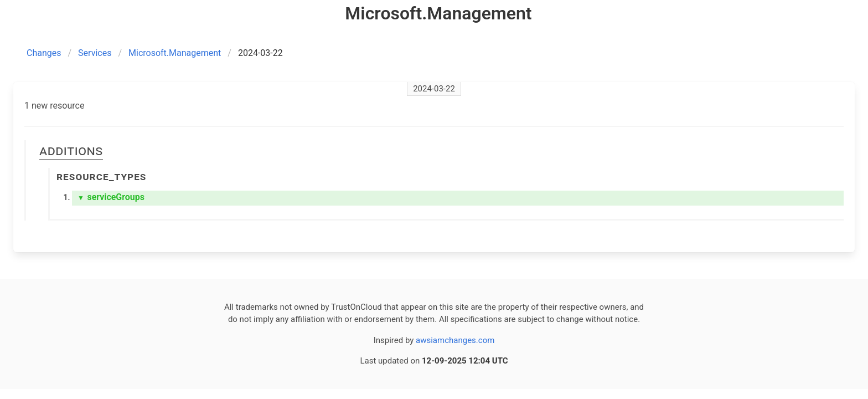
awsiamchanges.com (455, 340)
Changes (44, 53)
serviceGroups (111, 197)
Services (95, 53)
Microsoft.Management (175, 53)
